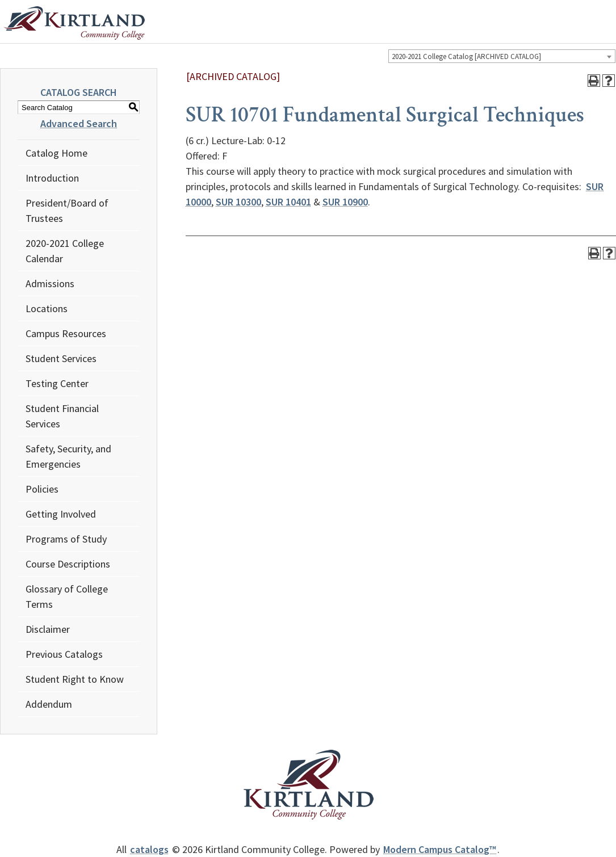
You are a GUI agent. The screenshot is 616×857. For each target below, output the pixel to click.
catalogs (149, 849)
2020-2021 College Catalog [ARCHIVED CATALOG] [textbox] (466, 56)
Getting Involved (61, 514)
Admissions (50, 283)
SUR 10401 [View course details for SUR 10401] (288, 202)
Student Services (61, 358)
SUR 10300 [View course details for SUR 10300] (238, 202)
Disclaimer (48, 629)
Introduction (52, 178)
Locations (47, 308)
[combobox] (502, 56)
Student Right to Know (75, 679)
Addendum (49, 704)
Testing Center (57, 383)
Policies (42, 489)
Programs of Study (66, 539)
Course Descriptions (68, 564)
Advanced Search (79, 123)
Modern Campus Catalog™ (440, 849)
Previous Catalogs (64, 654)
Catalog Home (56, 153)
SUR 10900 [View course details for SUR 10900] (345, 202)
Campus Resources (66, 333)
